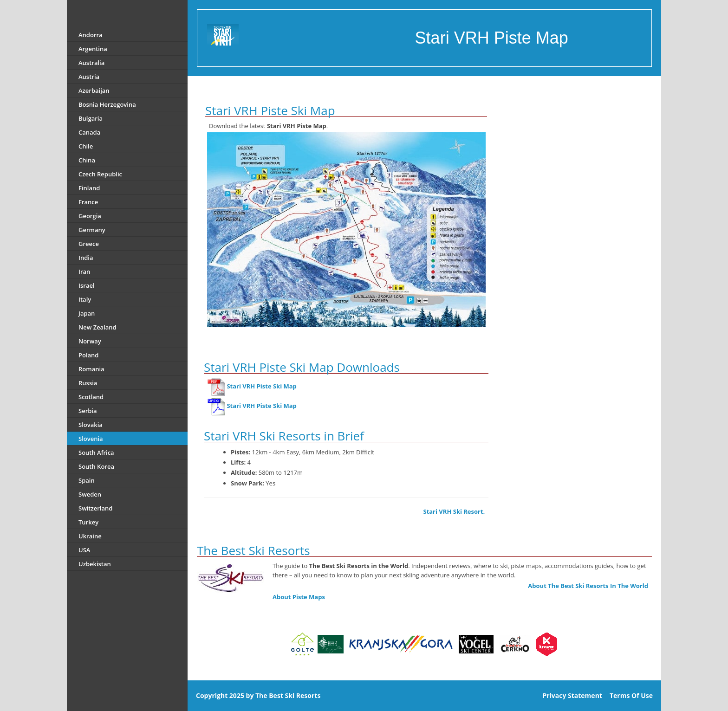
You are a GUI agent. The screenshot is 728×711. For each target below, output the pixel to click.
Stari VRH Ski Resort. (454, 511)
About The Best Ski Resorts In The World (588, 586)
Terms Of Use (631, 695)
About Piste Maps (299, 597)
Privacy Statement (572, 695)
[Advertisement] (581, 148)
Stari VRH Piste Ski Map (261, 387)
